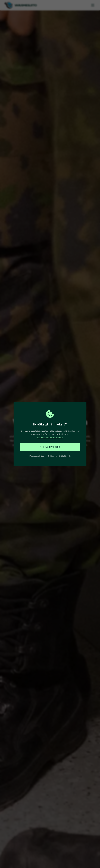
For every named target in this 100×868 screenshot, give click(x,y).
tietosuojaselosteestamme (50, 438)
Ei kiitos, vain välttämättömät (59, 456)
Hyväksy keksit (50, 447)
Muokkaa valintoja (37, 456)
